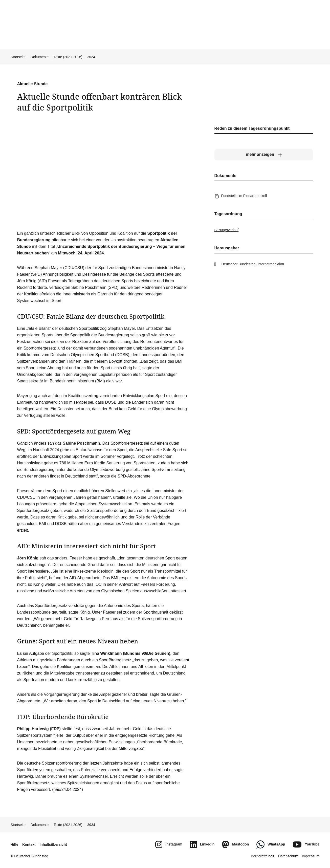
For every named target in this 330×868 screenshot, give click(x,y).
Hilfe (14, 844)
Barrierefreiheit (262, 856)
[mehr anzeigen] (264, 155)
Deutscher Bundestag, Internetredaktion (253, 264)
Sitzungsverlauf (227, 230)
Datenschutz (288, 856)
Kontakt (29, 844)
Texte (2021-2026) (68, 57)
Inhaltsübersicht (53, 844)
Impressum (311, 856)
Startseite (18, 57)
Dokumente (40, 57)
